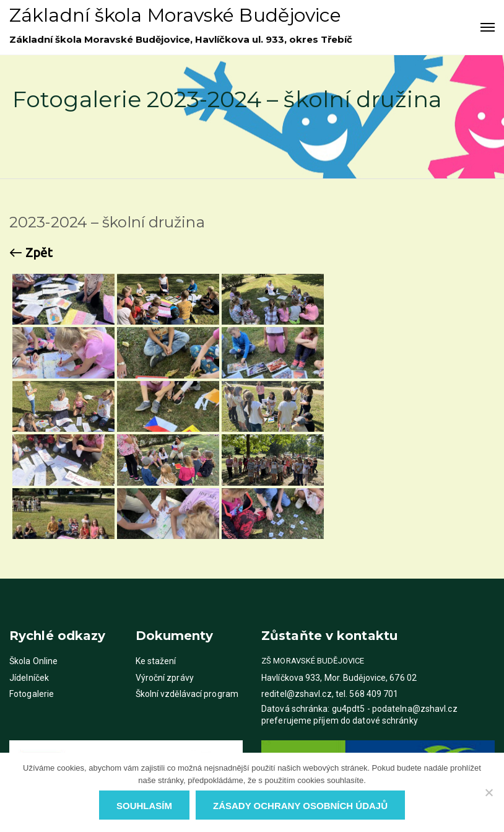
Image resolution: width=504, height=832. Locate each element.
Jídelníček (29, 678)
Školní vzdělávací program (187, 694)
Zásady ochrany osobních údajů (300, 806)
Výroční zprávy (165, 678)
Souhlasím (144, 806)
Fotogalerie (32, 694)
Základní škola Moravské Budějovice (175, 15)
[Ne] (489, 792)
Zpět (31, 253)
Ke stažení (156, 661)
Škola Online (33, 661)
